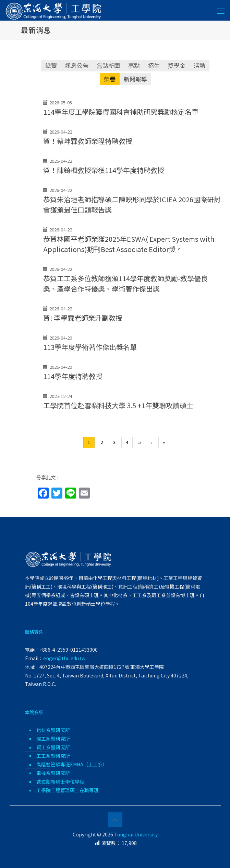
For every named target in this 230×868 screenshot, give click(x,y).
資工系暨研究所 (53, 747)
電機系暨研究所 (53, 773)
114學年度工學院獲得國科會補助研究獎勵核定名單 (121, 112)
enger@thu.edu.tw (64, 658)
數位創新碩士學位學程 (60, 781)
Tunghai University (136, 834)
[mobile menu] (221, 10)
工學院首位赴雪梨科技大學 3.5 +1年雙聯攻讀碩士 (118, 405)
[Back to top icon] (115, 820)
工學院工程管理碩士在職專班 (68, 790)
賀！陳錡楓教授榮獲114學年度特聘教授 (104, 170)
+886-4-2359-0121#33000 (69, 650)
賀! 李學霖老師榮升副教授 (83, 318)
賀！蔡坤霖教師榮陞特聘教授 (88, 141)
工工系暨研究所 (53, 756)
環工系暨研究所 (53, 739)
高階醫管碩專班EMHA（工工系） (72, 764)
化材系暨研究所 (53, 730)
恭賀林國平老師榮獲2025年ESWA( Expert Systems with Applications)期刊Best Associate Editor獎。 (129, 244)
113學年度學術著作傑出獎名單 (90, 347)
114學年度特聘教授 (73, 376)
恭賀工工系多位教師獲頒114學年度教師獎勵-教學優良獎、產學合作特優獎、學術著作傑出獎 (125, 283)
